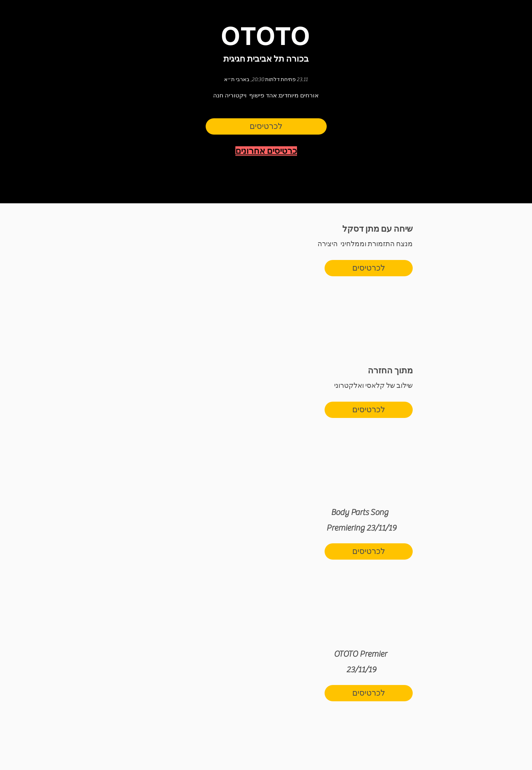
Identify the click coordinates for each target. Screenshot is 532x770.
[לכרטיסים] (266, 126)
